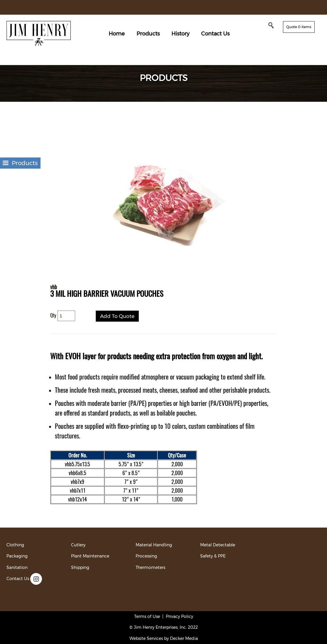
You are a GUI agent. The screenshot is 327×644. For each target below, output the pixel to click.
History (180, 34)
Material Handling (154, 545)
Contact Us (215, 34)
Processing (146, 556)
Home (117, 34)
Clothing (15, 545)
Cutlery (78, 545)
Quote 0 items (299, 27)
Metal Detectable (218, 545)
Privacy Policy (179, 616)
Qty (53, 315)
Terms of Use (147, 616)
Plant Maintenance (90, 556)
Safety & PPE (213, 556)
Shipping (80, 567)
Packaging (17, 556)
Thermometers (150, 567)
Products (148, 34)
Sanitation (17, 567)
